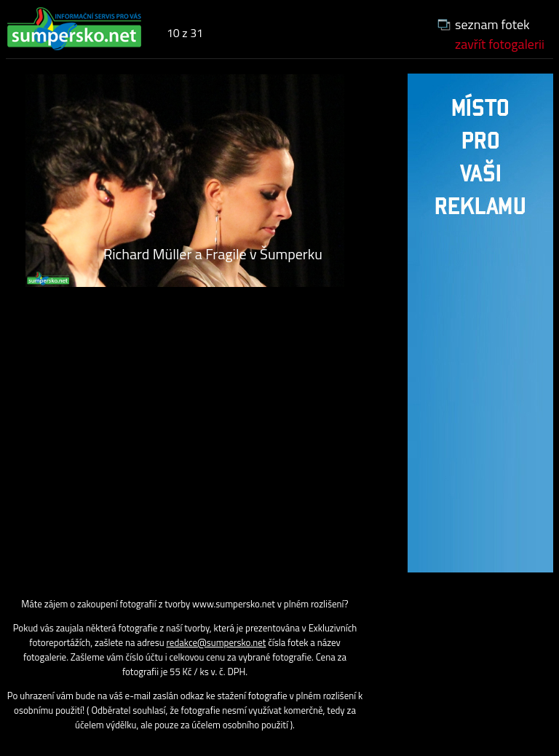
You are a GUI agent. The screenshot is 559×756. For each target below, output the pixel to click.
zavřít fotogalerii (500, 44)
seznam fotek (492, 24)
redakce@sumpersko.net (217, 642)
